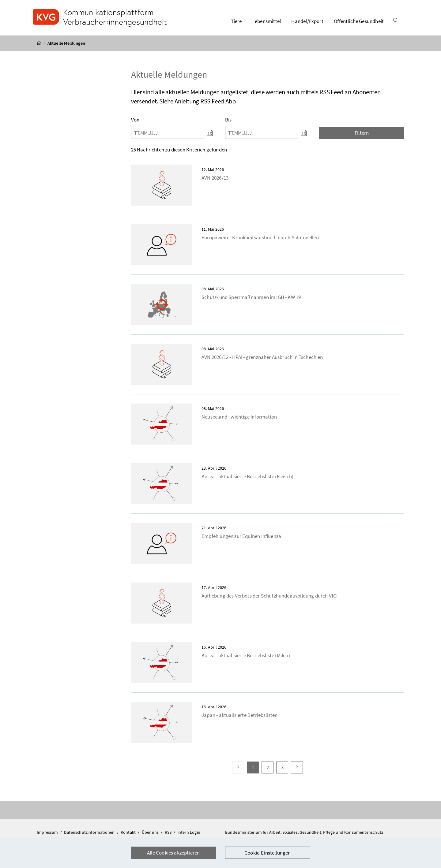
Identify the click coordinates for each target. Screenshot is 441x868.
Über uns (151, 832)
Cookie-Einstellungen (268, 853)
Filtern (362, 133)
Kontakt (129, 832)
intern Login (189, 832)
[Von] (168, 133)
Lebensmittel (267, 21)
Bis (228, 120)
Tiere (236, 21)
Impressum (48, 832)
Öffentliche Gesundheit (359, 21)
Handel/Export (307, 21)
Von (135, 120)
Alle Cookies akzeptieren (173, 853)
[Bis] (262, 133)
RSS (169, 832)
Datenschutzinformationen (90, 832)
